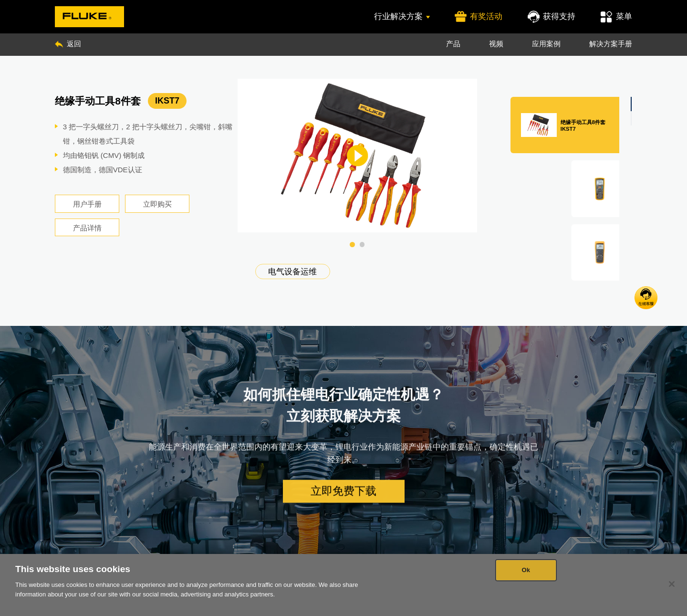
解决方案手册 (611, 44)
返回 (68, 44)
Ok (526, 570)
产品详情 (87, 228)
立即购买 (157, 204)
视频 (496, 44)
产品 (453, 44)
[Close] (672, 584)
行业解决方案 (402, 16)
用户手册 (87, 204)
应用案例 (546, 44)
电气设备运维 (292, 271)
